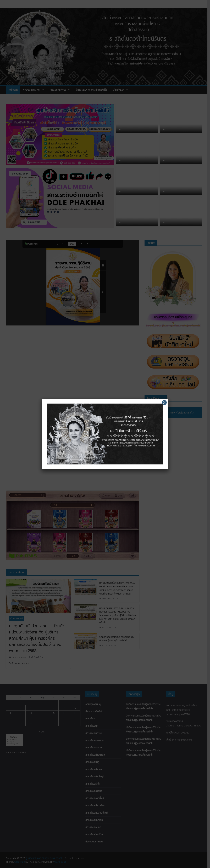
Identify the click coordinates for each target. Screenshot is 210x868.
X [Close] (164, 403)
